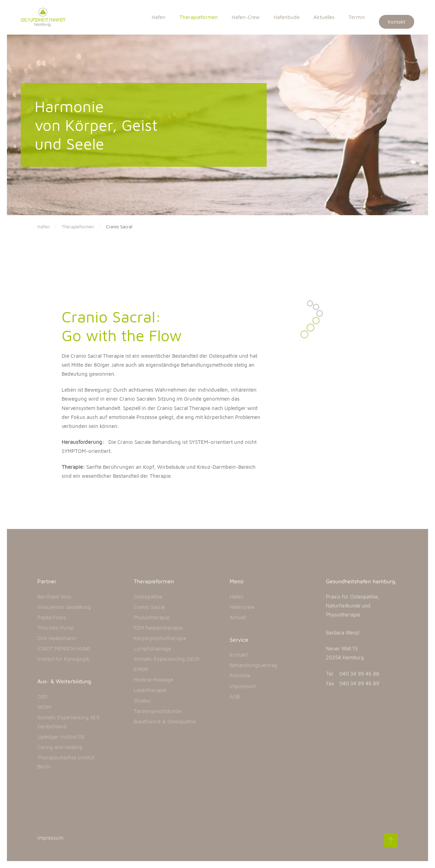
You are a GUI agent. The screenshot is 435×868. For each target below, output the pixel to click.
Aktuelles (324, 17)
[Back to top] (390, 840)
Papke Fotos (52, 617)
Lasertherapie (150, 690)
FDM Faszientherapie (158, 628)
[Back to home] (47, 17)
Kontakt (397, 22)
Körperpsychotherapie (160, 638)
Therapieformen (199, 17)
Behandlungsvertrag (254, 665)
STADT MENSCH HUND (64, 648)
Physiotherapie (152, 617)
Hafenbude (287, 17)
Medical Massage (153, 680)
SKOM (44, 707)
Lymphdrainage (152, 648)
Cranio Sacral (149, 607)
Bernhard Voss (54, 597)
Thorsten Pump (56, 628)
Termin (357, 17)
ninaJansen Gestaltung (64, 607)
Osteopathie (148, 597)
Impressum (243, 686)
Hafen (159, 17)
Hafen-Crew (246, 17)
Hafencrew (242, 607)
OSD (42, 697)
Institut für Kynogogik (64, 659)
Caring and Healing (60, 747)
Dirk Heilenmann (57, 638)
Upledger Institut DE (61, 737)
